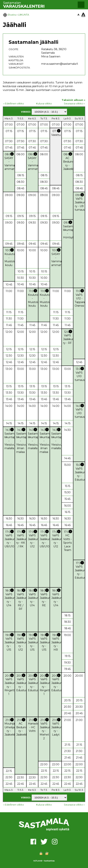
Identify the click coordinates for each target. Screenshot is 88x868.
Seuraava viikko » (74, 103)
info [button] (59, 131)
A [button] (78, 15)
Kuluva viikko (44, 103)
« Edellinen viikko (14, 103)
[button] (81, 5)
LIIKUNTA (24, 15)
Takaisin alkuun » (73, 100)
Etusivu (12, 15)
